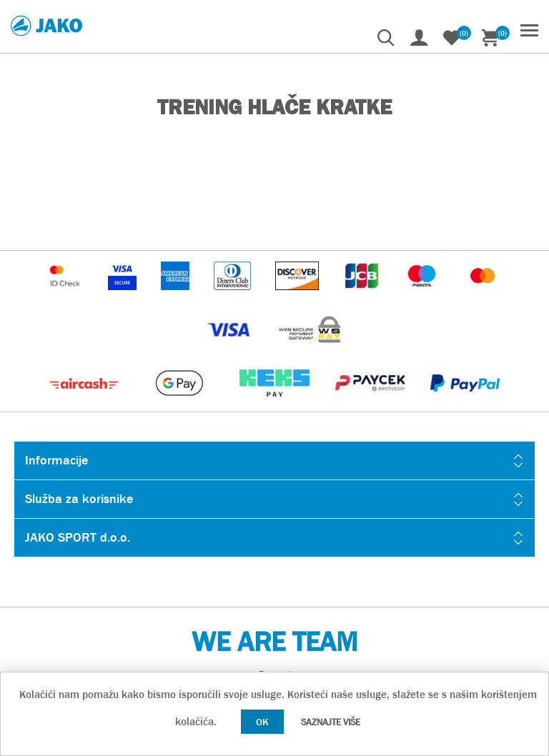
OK (262, 722)
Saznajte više (331, 722)
